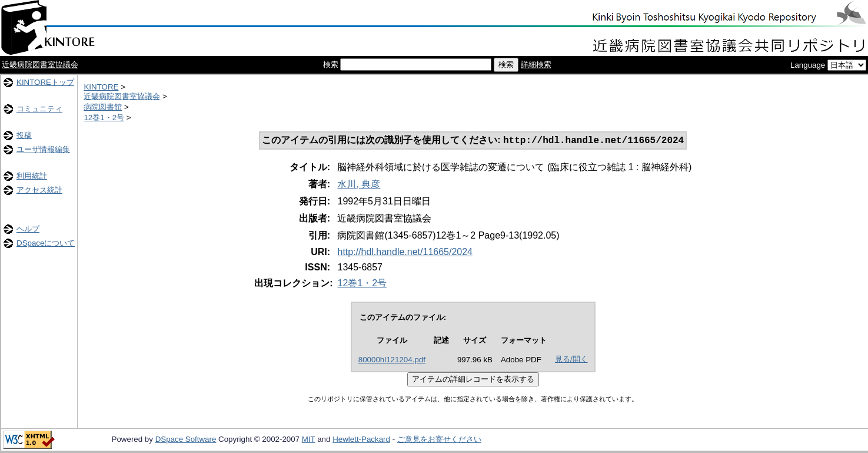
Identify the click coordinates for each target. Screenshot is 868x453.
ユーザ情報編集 (43, 149)
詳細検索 (536, 65)
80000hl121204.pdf (392, 361)
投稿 (24, 135)
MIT (309, 440)
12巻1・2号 (104, 118)
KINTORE (101, 87)
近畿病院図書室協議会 (40, 65)
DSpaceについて (46, 243)
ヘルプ (28, 229)
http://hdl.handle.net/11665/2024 (405, 253)
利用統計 (32, 176)
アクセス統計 (39, 190)
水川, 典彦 (359, 185)
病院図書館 (103, 107)
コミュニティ (39, 109)
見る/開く (571, 360)
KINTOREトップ (45, 82)
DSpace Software (186, 440)
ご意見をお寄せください (439, 440)
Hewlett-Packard (361, 440)
